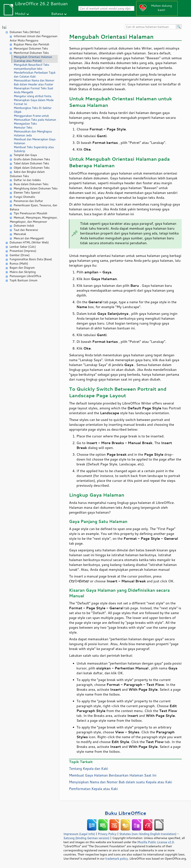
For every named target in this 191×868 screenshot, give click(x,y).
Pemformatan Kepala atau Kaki (93, 789)
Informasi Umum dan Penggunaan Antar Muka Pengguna (34, 38)
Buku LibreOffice (125, 813)
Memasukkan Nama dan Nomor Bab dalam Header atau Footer (34, 82)
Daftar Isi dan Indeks (27, 180)
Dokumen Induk (24, 226)
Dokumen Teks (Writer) (25, 32)
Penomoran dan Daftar (28, 201)
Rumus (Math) (19, 264)
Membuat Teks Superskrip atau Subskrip (34, 149)
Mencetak (20, 234)
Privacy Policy (107, 834)
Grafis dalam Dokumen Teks (32, 159)
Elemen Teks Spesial (27, 193)
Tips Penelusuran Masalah (30, 213)
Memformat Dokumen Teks (31, 53)
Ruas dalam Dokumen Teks (31, 184)
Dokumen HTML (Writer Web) (29, 242)
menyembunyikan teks (28, 69)
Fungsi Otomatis (24, 197)
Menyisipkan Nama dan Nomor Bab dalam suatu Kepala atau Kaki (120, 782)
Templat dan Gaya (25, 155)
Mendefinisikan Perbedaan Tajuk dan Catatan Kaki (35, 75)
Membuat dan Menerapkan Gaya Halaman (35, 141)
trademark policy (117, 858)
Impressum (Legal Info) (79, 834)
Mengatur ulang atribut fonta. (33, 96)
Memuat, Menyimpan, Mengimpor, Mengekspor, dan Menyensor (34, 220)
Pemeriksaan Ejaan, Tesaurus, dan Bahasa (33, 207)
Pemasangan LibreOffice (25, 276)
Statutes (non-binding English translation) (148, 834)
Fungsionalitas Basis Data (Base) (31, 259)
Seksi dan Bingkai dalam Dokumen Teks (27, 174)
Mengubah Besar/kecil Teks (32, 65)
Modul (20, 14)
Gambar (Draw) (19, 255)
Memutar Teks (23, 128)
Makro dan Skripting (23, 272)
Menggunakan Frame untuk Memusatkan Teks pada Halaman (35, 118)
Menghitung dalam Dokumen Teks (36, 188)
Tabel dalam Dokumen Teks (31, 163)
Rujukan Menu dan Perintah (31, 44)
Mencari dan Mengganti (29, 238)
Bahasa (57, 14)
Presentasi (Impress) (23, 251)
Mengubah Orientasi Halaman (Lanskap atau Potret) (33, 59)
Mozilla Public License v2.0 (156, 842)
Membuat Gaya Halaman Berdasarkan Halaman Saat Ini (113, 775)
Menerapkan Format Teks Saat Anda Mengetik (33, 90)
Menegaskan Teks (25, 124)
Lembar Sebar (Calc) (23, 247)
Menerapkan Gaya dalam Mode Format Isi (34, 102)
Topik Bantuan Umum (23, 280)
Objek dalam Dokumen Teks (32, 168)
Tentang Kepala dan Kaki (89, 768)
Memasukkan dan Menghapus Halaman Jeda (33, 133)
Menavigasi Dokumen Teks (31, 48)
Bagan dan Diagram (22, 268)
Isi (4, 27)
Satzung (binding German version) (86, 838)
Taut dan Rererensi (26, 230)
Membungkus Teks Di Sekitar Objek (33, 110)
